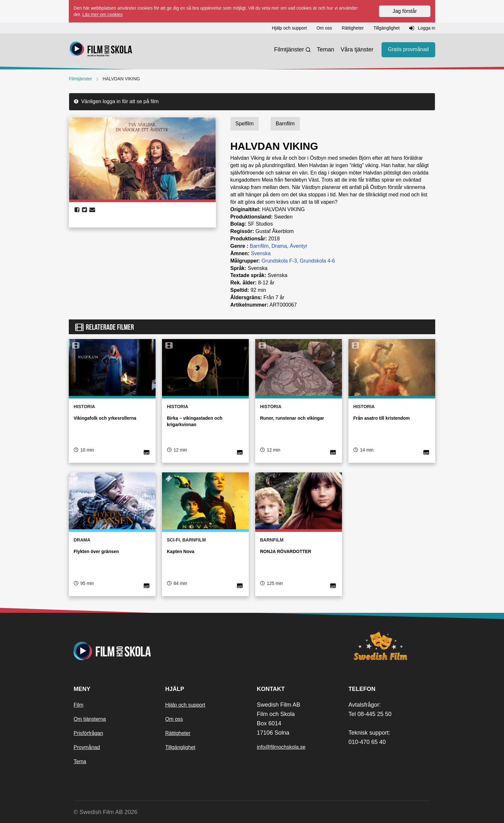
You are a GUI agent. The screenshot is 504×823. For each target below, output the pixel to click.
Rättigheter (178, 733)
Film (78, 705)
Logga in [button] (422, 28)
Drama (279, 246)
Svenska (261, 253)
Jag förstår (405, 11)
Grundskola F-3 (279, 261)
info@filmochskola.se (281, 747)
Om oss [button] (324, 28)
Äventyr (298, 246)
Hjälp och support (185, 705)
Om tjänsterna (90, 719)
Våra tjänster (357, 49)
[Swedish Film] (389, 646)
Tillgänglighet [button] (386, 28)
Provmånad (87, 747)
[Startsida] (101, 50)
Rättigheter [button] (353, 28)
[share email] (92, 210)
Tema (80, 761)
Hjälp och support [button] (289, 28)
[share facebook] (77, 210)
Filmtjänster (289, 49)
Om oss (174, 719)
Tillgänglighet (180, 747)
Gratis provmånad (408, 50)
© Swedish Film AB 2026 (105, 812)
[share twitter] (84, 210)
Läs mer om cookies (102, 14)
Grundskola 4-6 (317, 261)
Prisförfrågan (88, 733)
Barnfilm (259, 246)
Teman (326, 49)
